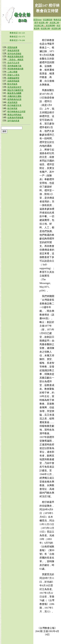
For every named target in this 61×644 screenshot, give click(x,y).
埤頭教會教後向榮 (15, 69)
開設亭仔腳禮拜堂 (15, 90)
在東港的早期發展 (15, 118)
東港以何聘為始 (14, 115)
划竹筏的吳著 (13, 121)
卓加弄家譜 (12, 102)
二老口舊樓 (12, 72)
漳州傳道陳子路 (14, 66)
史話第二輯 (54, 23)
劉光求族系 (12, 84)
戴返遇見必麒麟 (14, 93)
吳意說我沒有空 (14, 87)
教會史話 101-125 (17, 33)
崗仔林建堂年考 (14, 105)
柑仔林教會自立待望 (16, 112)
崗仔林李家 (12, 108)
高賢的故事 (12, 47)
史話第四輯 (50, 26)
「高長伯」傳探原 (15, 60)
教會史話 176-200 (17, 40)
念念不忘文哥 (13, 63)
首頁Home (37, 20)
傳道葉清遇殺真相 (15, 57)
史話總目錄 (48, 20)
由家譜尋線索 (13, 81)
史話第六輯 (45, 28)
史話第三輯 (39, 26)
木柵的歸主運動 (14, 96)
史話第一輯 (43, 23)
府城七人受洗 (13, 75)
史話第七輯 (56, 28)
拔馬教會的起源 (14, 99)
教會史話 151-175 (17, 37)
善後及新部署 (13, 50)
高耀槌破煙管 (13, 78)
